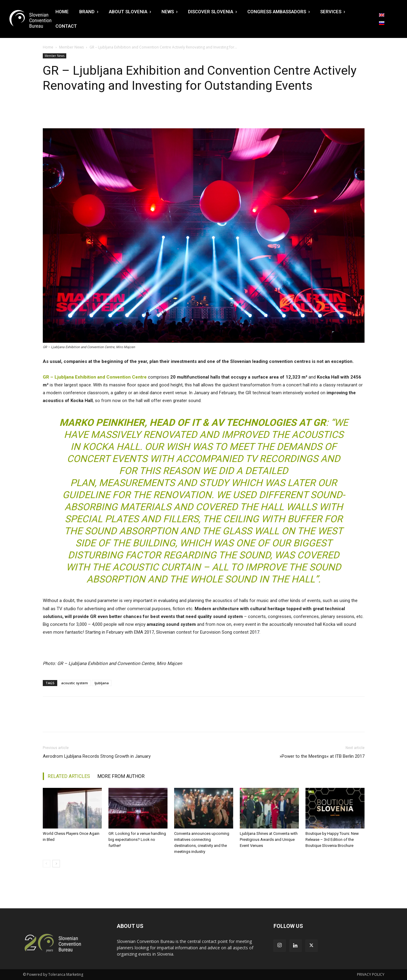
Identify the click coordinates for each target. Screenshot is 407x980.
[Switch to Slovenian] (382, 23)
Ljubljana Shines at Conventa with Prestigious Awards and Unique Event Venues (269, 840)
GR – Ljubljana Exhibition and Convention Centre (95, 377)
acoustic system (75, 683)
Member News (71, 47)
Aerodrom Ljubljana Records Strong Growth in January (97, 756)
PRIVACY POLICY (371, 974)
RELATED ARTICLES (69, 776)
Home (48, 47)
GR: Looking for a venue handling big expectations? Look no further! (137, 840)
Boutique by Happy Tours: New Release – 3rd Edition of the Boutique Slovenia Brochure (332, 840)
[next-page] (56, 864)
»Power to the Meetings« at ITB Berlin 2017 (322, 756)
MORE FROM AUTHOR (121, 776)
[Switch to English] (382, 15)
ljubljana (102, 683)
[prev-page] (47, 864)
